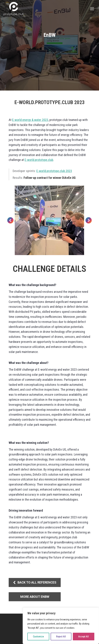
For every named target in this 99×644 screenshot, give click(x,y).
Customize (38, 637)
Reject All (61, 637)
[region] (61, 626)
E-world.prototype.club (39, 160)
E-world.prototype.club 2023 (54, 171)
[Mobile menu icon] (92, 9)
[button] (10, 220)
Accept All (83, 637)
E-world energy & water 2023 (30, 120)
